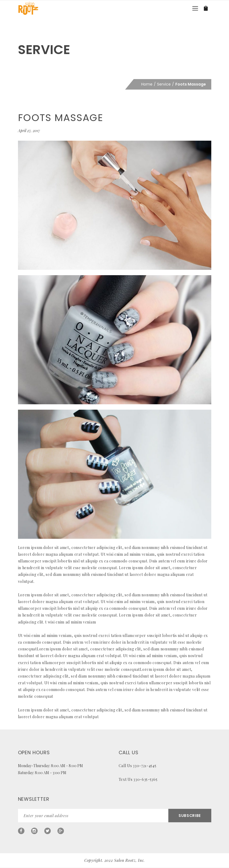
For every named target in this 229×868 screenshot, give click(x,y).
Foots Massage (61, 118)
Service (164, 84)
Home (147, 84)
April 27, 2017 (29, 131)
